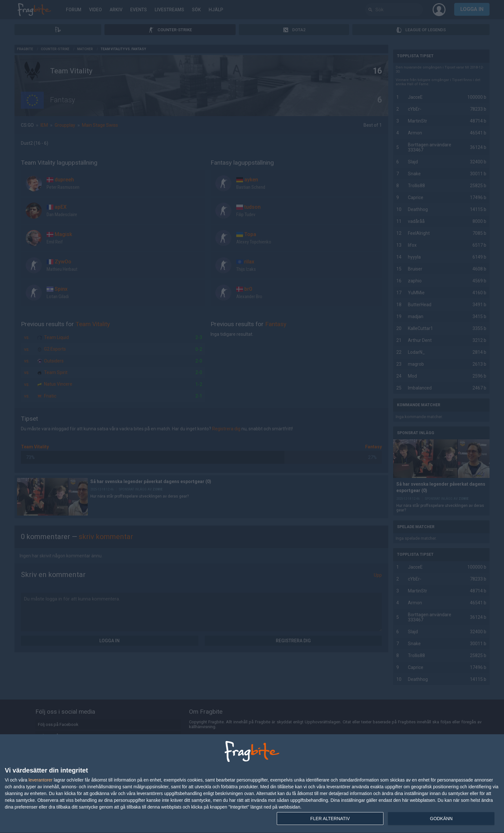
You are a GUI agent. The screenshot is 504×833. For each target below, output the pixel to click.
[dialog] (252, 784)
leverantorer (41, 780)
